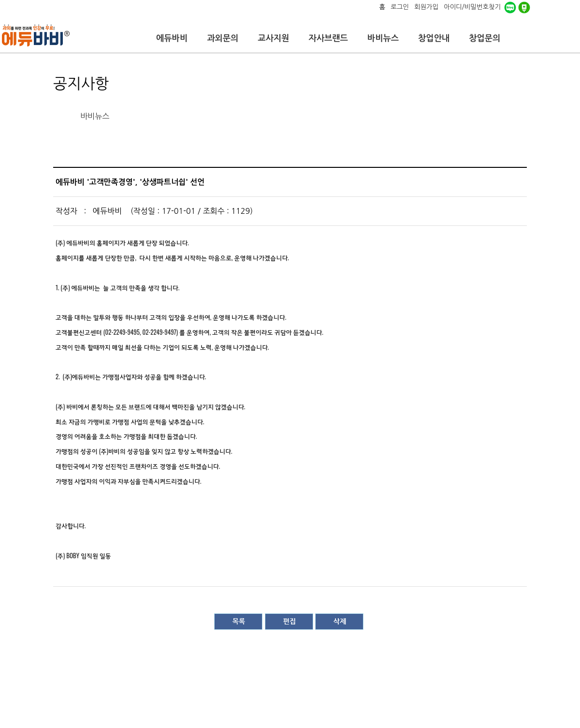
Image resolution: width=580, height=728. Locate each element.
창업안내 (434, 38)
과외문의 (223, 38)
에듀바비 (172, 38)
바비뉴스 (383, 38)
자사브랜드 (328, 38)
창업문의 (485, 38)
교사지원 (273, 38)
